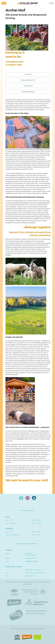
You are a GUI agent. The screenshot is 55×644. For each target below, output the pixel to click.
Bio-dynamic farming (28, 92)
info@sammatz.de (31, 561)
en (50, 3)
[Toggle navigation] (4, 3)
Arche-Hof (28, 74)
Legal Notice (29, 629)
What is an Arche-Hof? (28, 80)
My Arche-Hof (28, 86)
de (53, 3)
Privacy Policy (39, 629)
